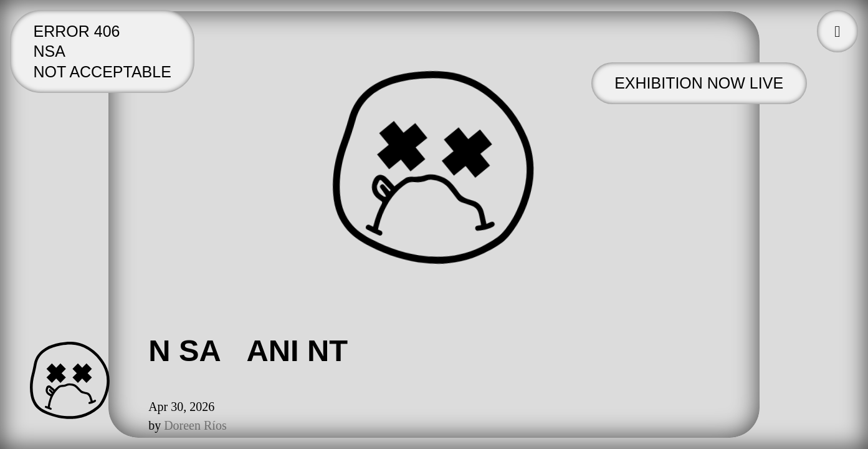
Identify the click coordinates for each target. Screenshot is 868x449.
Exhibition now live (699, 83)
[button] (837, 31)
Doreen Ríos (195, 425)
